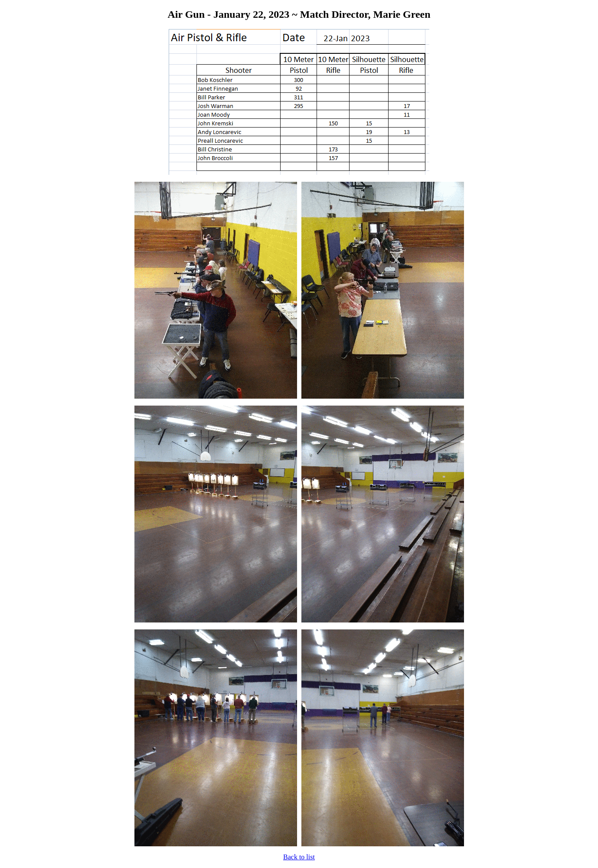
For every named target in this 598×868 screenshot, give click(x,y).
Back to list (299, 857)
